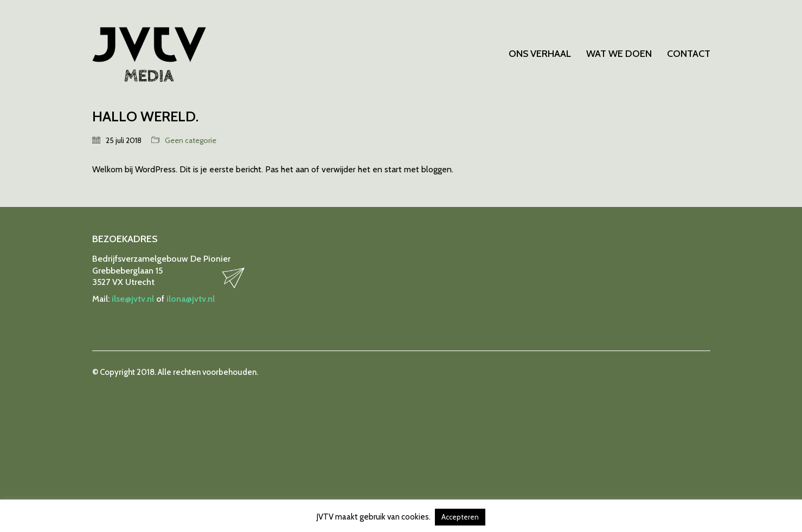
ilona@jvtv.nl (191, 299)
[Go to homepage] (149, 54)
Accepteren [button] (460, 517)
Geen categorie (191, 140)
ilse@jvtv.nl (133, 299)
